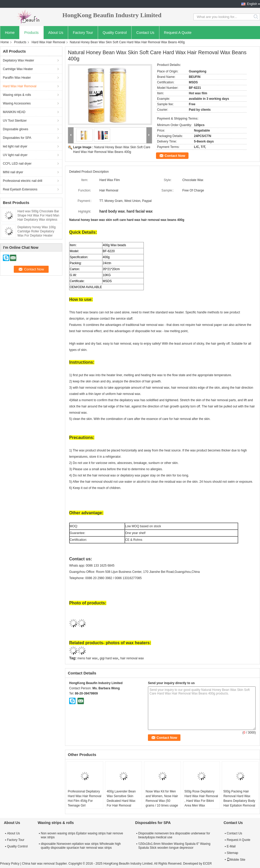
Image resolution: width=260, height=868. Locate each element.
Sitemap (232, 853)
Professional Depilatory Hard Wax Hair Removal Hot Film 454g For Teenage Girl (85, 798)
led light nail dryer (15, 146)
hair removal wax (132, 658)
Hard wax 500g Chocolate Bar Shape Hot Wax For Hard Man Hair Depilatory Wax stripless (38, 215)
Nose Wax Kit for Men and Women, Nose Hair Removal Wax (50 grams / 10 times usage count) (162, 801)
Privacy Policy (10, 864)
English (252, 4)
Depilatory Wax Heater (18, 60)
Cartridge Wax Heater (18, 69)
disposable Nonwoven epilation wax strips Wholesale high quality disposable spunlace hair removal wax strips (81, 846)
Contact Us (145, 33)
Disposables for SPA (17, 138)
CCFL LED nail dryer (17, 164)
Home (10, 33)
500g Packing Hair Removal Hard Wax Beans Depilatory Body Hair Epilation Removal (239, 798)
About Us (56, 33)
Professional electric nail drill (22, 181)
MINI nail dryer (13, 172)
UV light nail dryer (15, 155)
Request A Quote (178, 33)
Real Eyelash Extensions (20, 189)
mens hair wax (87, 658)
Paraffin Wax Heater (17, 78)
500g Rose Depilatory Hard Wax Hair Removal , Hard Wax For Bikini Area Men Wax (201, 798)
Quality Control (115, 33)
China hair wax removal (38, 864)
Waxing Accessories (17, 103)
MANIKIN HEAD (14, 112)
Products (31, 33)
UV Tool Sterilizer (15, 121)
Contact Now (175, 156)
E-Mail (231, 846)
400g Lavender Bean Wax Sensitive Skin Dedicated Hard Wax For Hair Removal (121, 798)
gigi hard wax (109, 658)
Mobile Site (236, 860)
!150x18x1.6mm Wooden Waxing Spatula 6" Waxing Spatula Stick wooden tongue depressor (174, 846)
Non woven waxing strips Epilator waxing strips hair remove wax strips (82, 835)
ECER (207, 864)
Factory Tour (83, 33)
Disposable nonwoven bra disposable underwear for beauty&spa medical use (174, 835)
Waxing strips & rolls (17, 95)
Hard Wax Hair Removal (48, 42)
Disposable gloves (15, 129)
